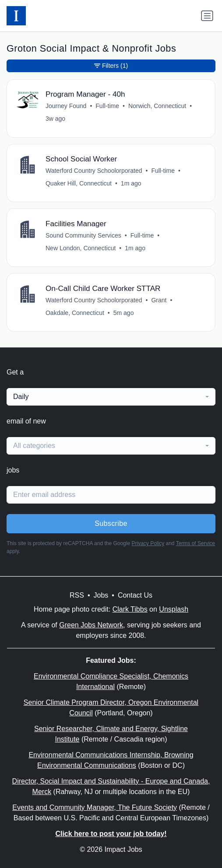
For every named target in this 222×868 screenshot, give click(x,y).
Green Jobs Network (91, 625)
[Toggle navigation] (207, 16)
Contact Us (135, 595)
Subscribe (111, 523)
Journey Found (66, 106)
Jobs (101, 595)
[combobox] (111, 397)
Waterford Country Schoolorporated (94, 171)
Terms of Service (196, 543)
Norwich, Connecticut (157, 106)
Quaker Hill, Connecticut (79, 183)
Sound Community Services (83, 235)
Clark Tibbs (130, 609)
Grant (159, 300)
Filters (111, 66)
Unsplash (174, 609)
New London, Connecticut (81, 248)
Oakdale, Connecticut (75, 313)
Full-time (107, 106)
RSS (77, 595)
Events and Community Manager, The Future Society (95, 807)
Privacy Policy (148, 543)
